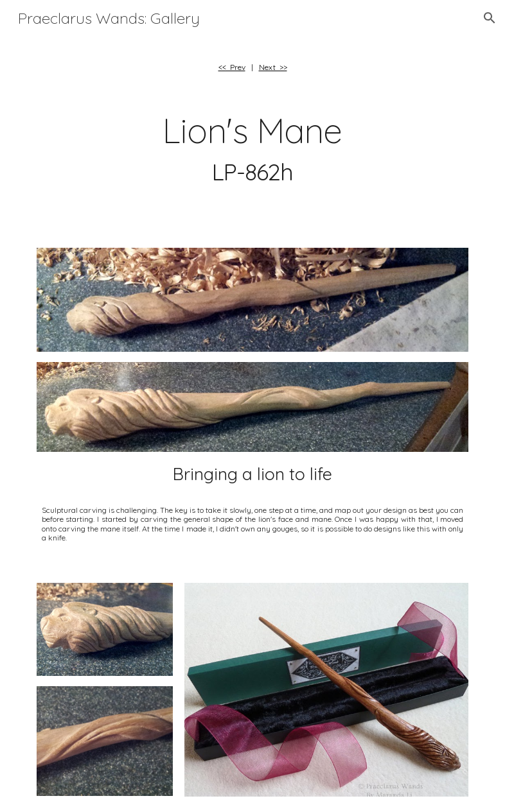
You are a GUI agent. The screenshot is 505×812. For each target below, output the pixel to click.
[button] (490, 18)
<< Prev (232, 67)
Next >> (273, 67)
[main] (253, 67)
